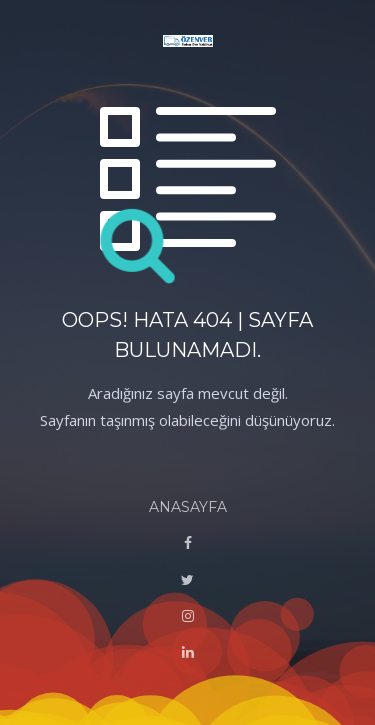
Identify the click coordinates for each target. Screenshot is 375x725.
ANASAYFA (188, 507)
